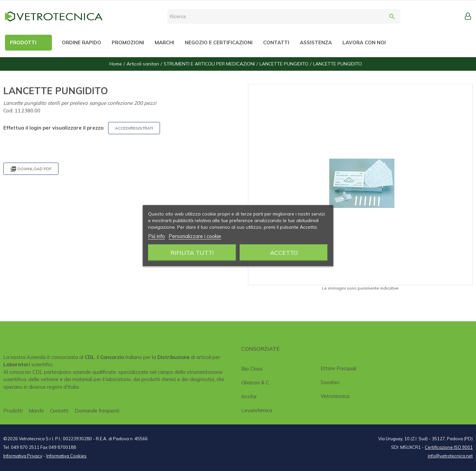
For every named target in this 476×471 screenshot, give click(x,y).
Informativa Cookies (66, 456)
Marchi (36, 411)
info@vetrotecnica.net (450, 456)
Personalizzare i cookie (195, 236)
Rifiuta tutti (192, 252)
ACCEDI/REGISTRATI (134, 128)
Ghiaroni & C (255, 383)
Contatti (59, 411)
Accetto (284, 252)
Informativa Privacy (23, 456)
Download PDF (31, 169)
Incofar (249, 396)
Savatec (330, 382)
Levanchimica (257, 410)
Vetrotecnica (335, 396)
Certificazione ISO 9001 (449, 447)
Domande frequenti (97, 411)
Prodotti (13, 411)
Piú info (157, 236)
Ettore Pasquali (338, 368)
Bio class (252, 369)
